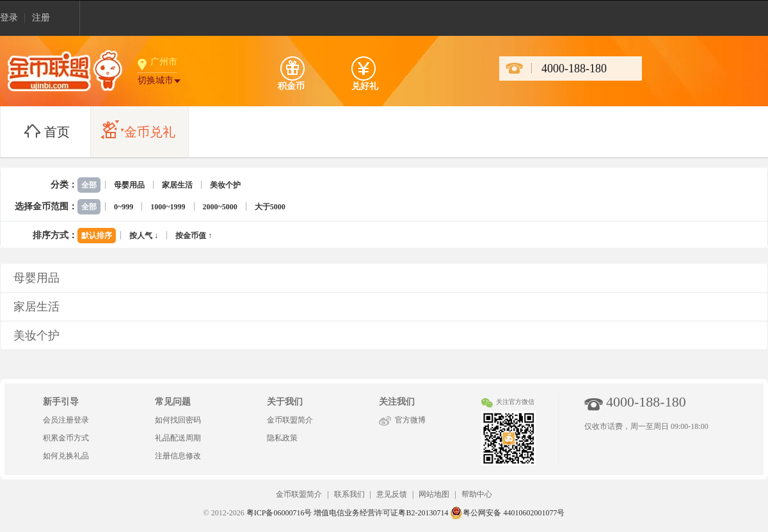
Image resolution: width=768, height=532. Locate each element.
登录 (9, 18)
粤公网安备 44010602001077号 (507, 513)
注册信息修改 (178, 456)
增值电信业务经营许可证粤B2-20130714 (381, 513)
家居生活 (177, 185)
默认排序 (97, 236)
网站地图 (434, 494)
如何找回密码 (178, 420)
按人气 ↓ (144, 236)
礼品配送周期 (178, 438)
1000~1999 (168, 207)
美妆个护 (225, 185)
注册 (41, 18)
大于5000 (270, 207)
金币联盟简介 (290, 420)
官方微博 (410, 420)
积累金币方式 (66, 438)
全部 (89, 185)
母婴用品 (129, 185)
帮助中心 (477, 494)
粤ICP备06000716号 (279, 513)
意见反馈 (392, 494)
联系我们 (349, 494)
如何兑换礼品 (66, 456)
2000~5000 (220, 207)
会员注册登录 (66, 420)
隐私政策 (282, 438)
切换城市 (156, 80)
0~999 (124, 207)
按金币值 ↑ (194, 236)
